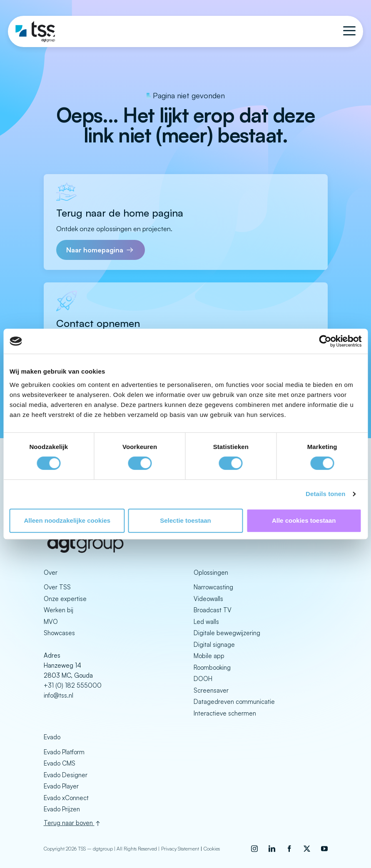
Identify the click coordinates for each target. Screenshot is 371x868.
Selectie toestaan (185, 520)
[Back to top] (186, 822)
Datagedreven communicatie (234, 702)
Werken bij (59, 610)
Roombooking (212, 667)
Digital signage (214, 645)
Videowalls (208, 599)
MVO (51, 622)
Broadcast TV (213, 610)
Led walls (206, 622)
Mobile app (209, 656)
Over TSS (57, 587)
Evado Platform (64, 752)
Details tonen (325, 494)
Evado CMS (60, 763)
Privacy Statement (180, 847)
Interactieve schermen (225, 713)
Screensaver (211, 690)
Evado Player (61, 786)
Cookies (212, 847)
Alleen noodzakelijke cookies (67, 520)
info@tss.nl (59, 695)
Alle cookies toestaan (304, 520)
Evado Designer (66, 775)
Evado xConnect (66, 798)
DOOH (203, 679)
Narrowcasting (213, 587)
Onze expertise (65, 599)
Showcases (59, 633)
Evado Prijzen (62, 809)
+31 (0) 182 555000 (73, 685)
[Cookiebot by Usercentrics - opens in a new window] (325, 341)
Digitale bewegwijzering (227, 633)
